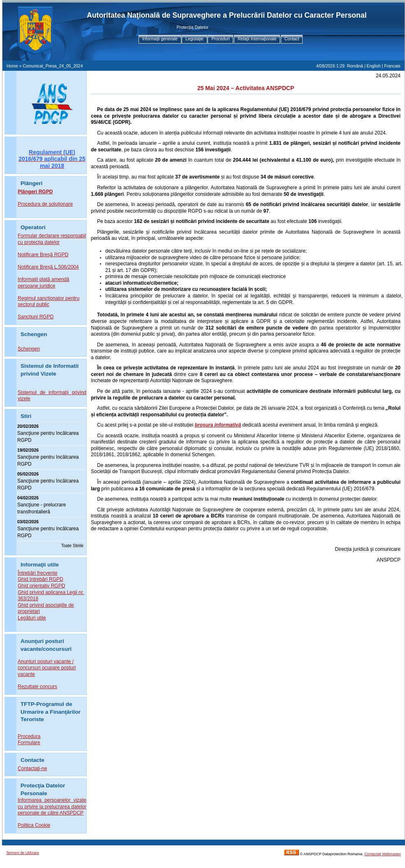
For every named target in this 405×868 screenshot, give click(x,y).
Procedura (29, 736)
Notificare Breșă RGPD (43, 255)
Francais (392, 66)
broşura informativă (218, 425)
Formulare (29, 743)
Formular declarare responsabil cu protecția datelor (52, 239)
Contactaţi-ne (32, 768)
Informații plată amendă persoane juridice (43, 283)
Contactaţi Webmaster (383, 854)
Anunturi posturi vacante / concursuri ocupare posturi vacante (47, 668)
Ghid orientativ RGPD (41, 586)
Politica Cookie (34, 825)
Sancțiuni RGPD (36, 317)
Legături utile (32, 618)
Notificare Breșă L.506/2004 (48, 267)
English (374, 66)
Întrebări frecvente (38, 573)
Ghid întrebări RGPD (40, 579)
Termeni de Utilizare (23, 853)
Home (12, 66)
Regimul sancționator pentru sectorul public (49, 302)
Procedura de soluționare (45, 204)
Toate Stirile (72, 546)
